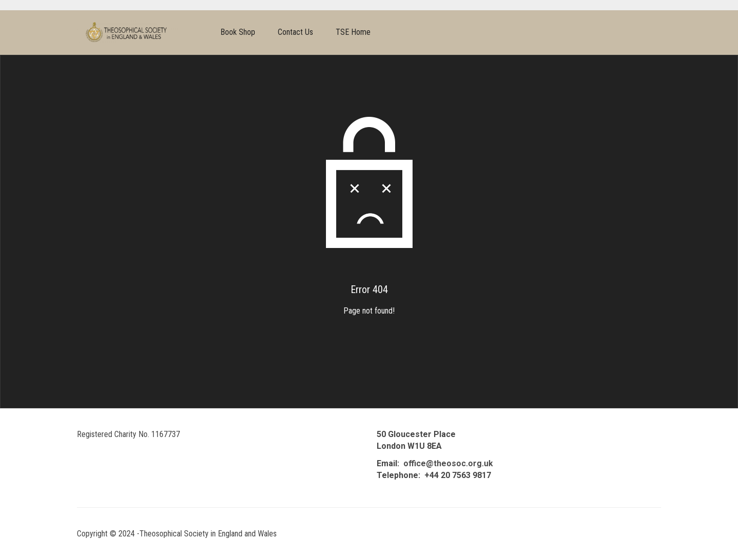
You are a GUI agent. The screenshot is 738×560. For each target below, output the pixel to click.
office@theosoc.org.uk (448, 463)
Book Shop (238, 32)
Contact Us (295, 32)
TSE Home (353, 32)
